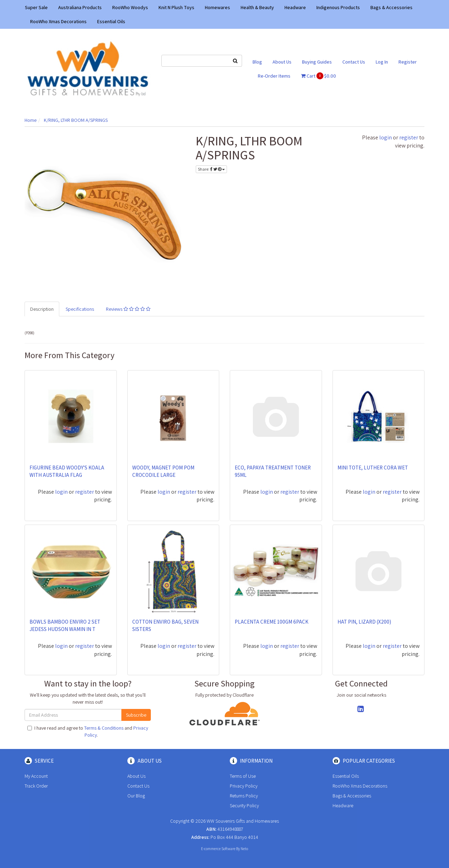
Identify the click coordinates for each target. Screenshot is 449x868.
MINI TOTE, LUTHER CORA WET (373, 468)
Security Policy (244, 805)
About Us (282, 62)
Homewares (217, 7)
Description (42, 309)
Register (408, 62)
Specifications (80, 309)
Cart (319, 76)
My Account (36, 776)
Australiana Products (80, 7)
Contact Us (354, 62)
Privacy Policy (244, 786)
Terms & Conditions (104, 728)
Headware (295, 7)
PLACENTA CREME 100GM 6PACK (272, 622)
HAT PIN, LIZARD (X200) (364, 622)
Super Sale (36, 7)
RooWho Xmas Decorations (58, 21)
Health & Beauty (257, 7)
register (409, 137)
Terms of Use (243, 776)
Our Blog (136, 796)
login (386, 137)
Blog (257, 62)
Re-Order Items (274, 76)
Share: (211, 169)
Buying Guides (317, 62)
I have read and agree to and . (88, 731)
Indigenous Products (338, 7)
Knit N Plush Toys (176, 7)
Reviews (128, 309)
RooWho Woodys (130, 7)
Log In (382, 62)
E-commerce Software (218, 849)
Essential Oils (111, 21)
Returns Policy (244, 796)
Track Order (36, 786)
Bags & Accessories (391, 7)
